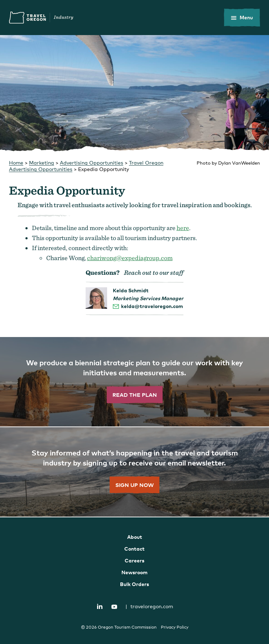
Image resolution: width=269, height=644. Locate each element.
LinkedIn (100, 606)
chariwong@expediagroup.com (130, 258)
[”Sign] (134, 472)
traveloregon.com (149, 606)
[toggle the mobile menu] (242, 18)
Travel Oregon (41, 18)
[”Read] (134, 382)
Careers (134, 560)
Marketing (42, 163)
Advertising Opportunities (92, 163)
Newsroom (134, 572)
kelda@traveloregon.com (152, 306)
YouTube (114, 607)
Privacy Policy (175, 627)
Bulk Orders (134, 584)
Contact (134, 549)
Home (16, 163)
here (183, 228)
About (135, 537)
